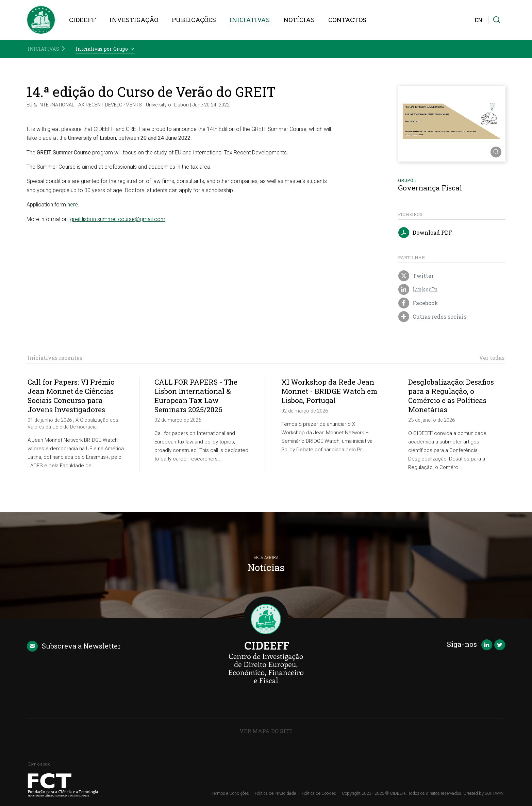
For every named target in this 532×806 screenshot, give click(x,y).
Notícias (299, 20)
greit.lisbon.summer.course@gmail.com (118, 219)
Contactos (347, 20)
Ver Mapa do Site (266, 731)
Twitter (416, 276)
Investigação (134, 20)
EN (478, 20)
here (73, 205)
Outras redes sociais (432, 317)
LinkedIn (418, 290)
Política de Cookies (319, 793)
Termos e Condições (230, 793)
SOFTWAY (494, 793)
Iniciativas (250, 20)
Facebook (418, 303)
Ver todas (492, 358)
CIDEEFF (82, 20)
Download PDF (425, 233)
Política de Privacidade (275, 793)
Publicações (194, 20)
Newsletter (74, 646)
